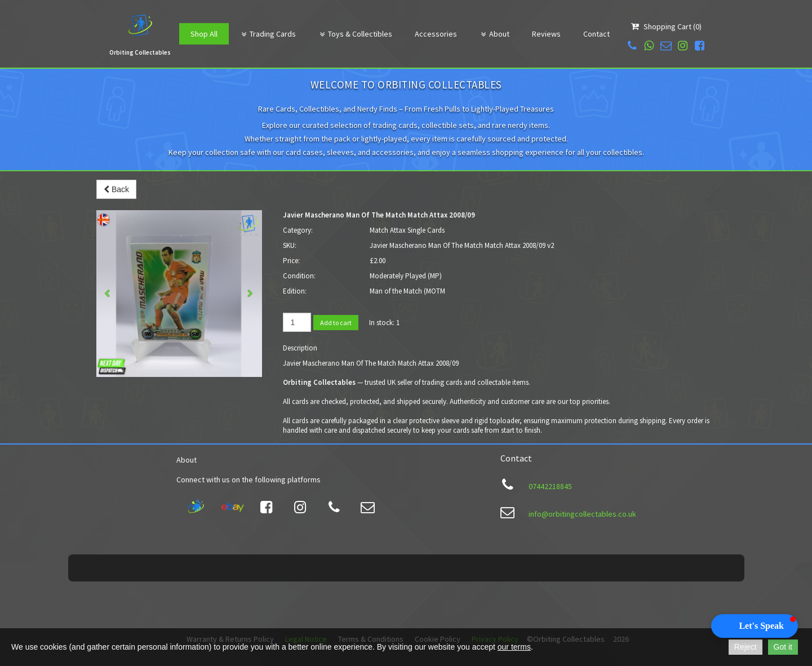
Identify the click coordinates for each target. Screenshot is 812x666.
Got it (783, 647)
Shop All (204, 34)
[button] (755, 626)
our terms (514, 647)
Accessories (436, 34)
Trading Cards (268, 34)
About (494, 34)
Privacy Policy (495, 614)
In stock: (382, 323)
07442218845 (550, 486)
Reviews (546, 34)
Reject (746, 647)
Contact (596, 34)
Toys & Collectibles (355, 34)
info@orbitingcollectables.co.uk (582, 514)
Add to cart (336, 323)
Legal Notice (306, 614)
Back (116, 189)
